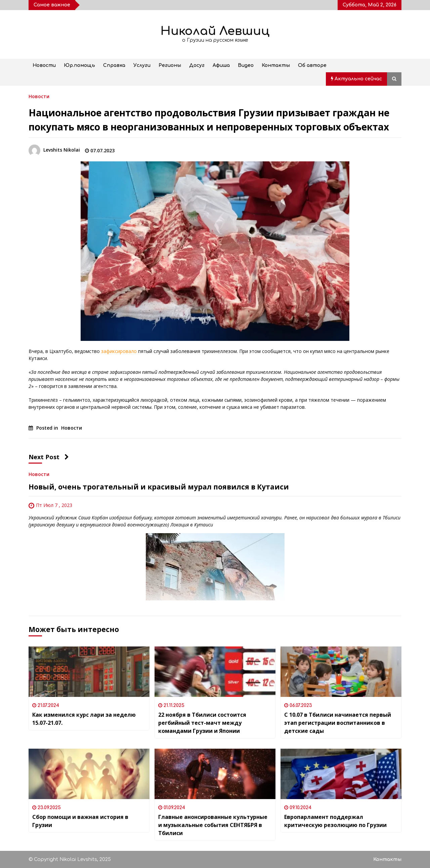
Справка (114, 65)
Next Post (49, 457)
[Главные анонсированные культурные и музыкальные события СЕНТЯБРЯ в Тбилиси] (215, 774)
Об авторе (312, 65)
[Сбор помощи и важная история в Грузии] (89, 774)
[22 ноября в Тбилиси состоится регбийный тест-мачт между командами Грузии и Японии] (215, 672)
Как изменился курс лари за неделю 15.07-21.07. (84, 719)
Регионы (170, 65)
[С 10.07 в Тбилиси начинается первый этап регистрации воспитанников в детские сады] (341, 672)
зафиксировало (119, 351)
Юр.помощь (79, 65)
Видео (246, 65)
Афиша (221, 65)
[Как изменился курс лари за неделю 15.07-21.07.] (89, 672)
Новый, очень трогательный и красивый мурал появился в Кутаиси (159, 487)
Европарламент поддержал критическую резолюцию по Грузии (335, 821)
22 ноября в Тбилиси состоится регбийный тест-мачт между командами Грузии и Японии (202, 723)
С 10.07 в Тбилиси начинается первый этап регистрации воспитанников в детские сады (338, 723)
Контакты (276, 65)
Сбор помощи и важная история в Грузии (80, 821)
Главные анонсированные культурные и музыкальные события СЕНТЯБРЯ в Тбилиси (213, 825)
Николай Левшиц (215, 31)
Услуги (142, 65)
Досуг (197, 65)
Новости (44, 65)
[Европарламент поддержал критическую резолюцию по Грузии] (341, 774)
